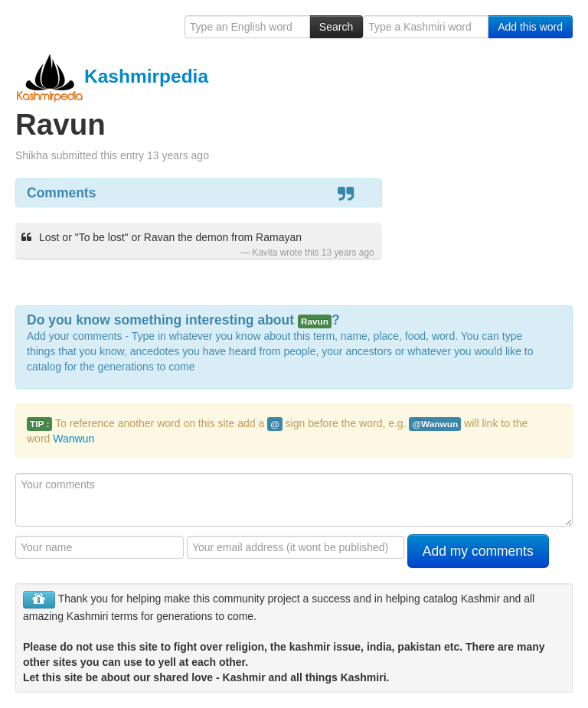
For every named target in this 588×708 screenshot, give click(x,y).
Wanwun (73, 439)
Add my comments (478, 551)
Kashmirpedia (112, 76)
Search (336, 27)
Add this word (530, 27)
